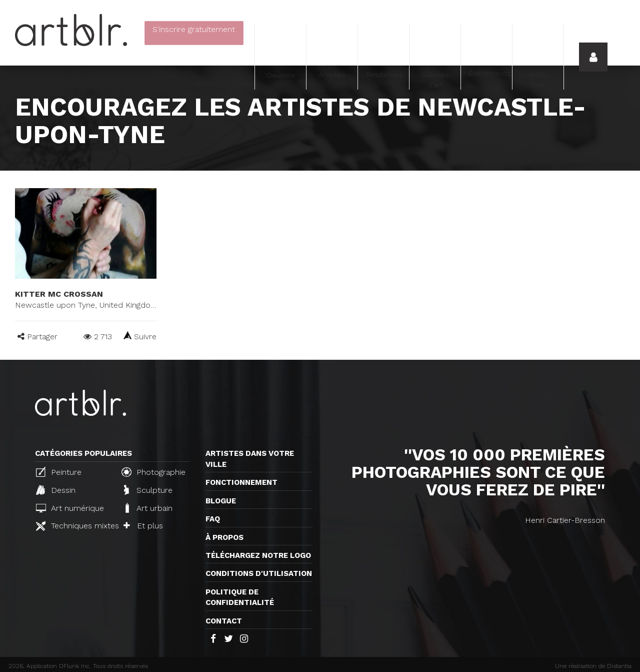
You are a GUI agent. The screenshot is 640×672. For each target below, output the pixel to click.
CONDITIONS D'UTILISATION (259, 573)
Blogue (221, 501)
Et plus (143, 526)
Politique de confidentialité (240, 597)
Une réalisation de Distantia (593, 666)
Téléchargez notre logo (258, 555)
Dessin (56, 490)
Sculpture (148, 490)
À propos (224, 537)
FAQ (213, 519)
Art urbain (148, 508)
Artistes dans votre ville (250, 459)
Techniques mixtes (74, 526)
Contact (224, 621)
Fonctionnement (241, 482)
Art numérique (70, 508)
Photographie (153, 472)
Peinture (59, 472)
